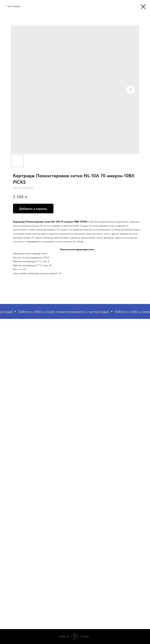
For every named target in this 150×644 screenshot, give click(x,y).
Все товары (14, 6)
